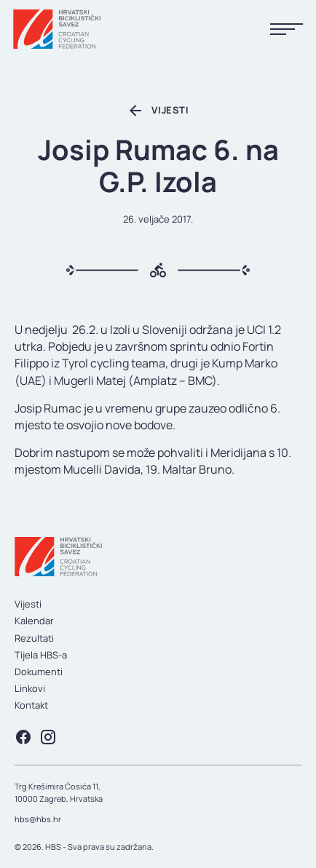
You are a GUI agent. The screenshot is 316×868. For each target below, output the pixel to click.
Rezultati (34, 638)
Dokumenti (39, 672)
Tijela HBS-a (41, 655)
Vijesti (28, 604)
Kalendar (34, 621)
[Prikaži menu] (287, 29)
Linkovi (30, 688)
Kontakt (31, 705)
